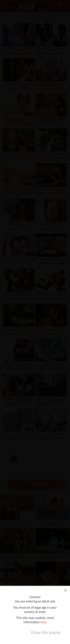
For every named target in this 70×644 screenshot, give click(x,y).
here (43, 622)
